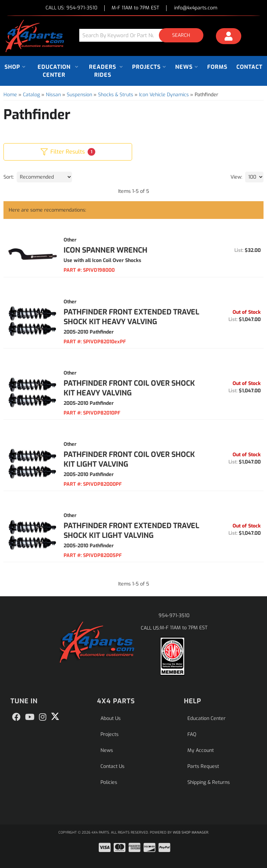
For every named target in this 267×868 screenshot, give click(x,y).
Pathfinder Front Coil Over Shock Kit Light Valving (129, 459)
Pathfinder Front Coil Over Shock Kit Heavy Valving (129, 388)
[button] (144, 35)
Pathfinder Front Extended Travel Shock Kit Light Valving (131, 531)
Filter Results (68, 152)
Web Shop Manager (191, 832)
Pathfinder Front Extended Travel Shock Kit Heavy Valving (131, 317)
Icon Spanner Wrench (106, 250)
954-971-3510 (174, 616)
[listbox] (44, 177)
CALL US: (71, 8)
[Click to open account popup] (229, 37)
